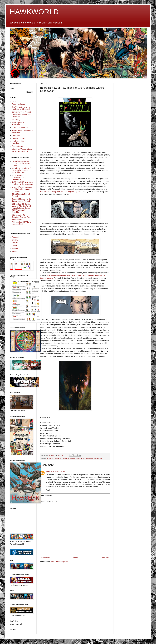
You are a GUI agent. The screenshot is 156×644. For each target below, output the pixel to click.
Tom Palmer (98, 458)
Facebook (16, 237)
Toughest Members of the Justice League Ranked (22, 200)
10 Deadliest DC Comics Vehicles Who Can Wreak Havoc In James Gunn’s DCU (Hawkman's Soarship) (22, 208)
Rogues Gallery (18, 146)
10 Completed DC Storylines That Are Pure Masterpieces (21, 217)
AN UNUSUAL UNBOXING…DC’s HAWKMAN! (19, 177)
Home (75, 558)
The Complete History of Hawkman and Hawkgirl (21, 108)
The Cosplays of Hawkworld (18, 124)
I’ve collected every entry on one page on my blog (61, 192)
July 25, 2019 (60, 471)
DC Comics (50, 458)
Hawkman (59, 458)
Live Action (16, 135)
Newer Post (45, 558)
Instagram (16, 252)
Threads (15, 249)
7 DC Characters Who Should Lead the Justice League (21, 163)
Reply (48, 490)
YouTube (15, 243)
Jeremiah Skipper (69, 458)
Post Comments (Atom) (60, 562)
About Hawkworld (19, 104)
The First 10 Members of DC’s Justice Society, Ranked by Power (21, 170)
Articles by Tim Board (20, 152)
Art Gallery (16, 120)
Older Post (105, 558)
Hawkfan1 (50, 471)
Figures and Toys (18, 138)
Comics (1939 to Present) (22, 112)
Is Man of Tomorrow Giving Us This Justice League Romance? (22, 189)
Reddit (14, 246)
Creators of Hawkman (20, 127)
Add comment (47, 495)
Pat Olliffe (79, 458)
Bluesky (15, 240)
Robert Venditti (88, 458)
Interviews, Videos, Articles (22, 149)
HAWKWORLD (34, 12)
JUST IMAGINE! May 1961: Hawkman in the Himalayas (22, 183)
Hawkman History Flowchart (19, 142)
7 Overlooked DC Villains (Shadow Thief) (21, 223)
